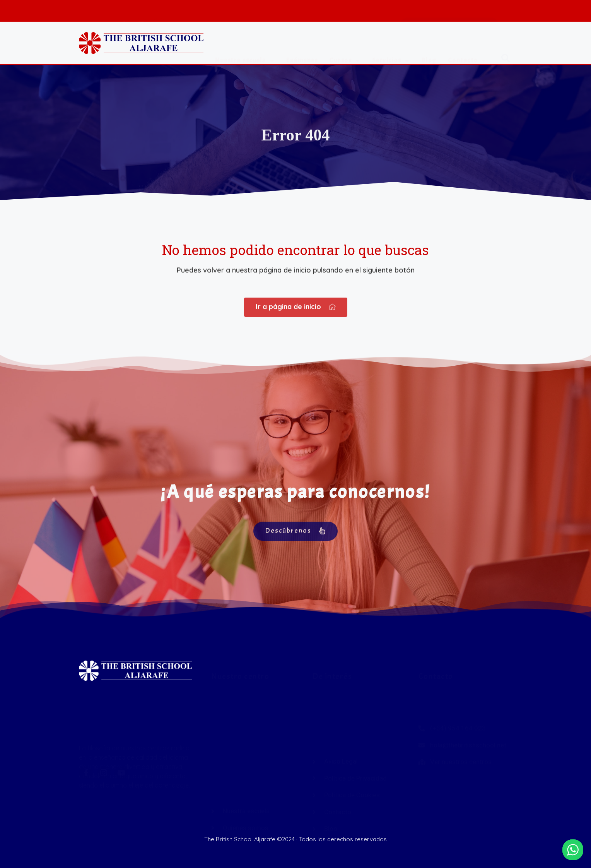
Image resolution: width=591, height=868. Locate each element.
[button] (506, 46)
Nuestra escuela (245, 46)
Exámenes (302, 46)
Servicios (391, 46)
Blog (429, 46)
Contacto (467, 46)
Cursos (345, 46)
